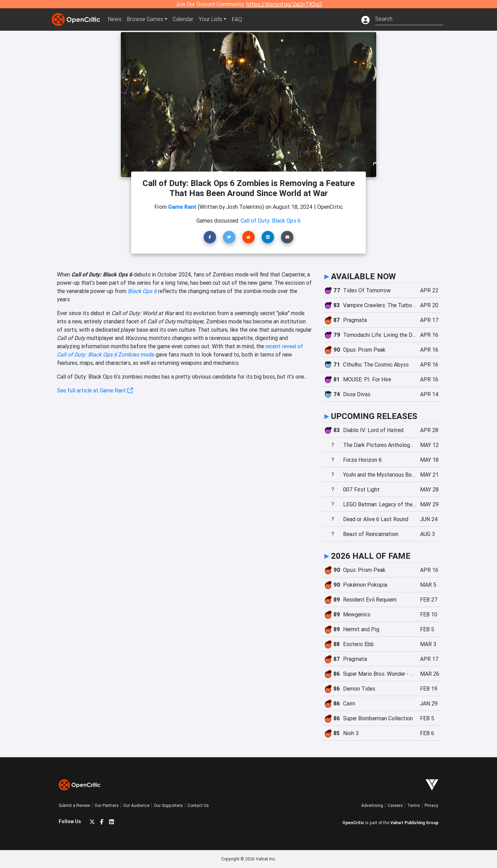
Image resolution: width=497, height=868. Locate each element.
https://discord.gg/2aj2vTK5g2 (284, 4)
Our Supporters (168, 805)
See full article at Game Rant (95, 390)
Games (146, 19)
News (115, 19)
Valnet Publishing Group (414, 823)
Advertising (372, 805)
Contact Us (198, 805)
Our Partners (107, 805)
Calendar (185, 19)
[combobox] (409, 18)
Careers (395, 805)
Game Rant (182, 207)
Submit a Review (74, 805)
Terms (414, 805)
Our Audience (136, 805)
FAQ (239, 19)
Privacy (431, 805)
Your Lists (213, 19)
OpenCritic (353, 823)
